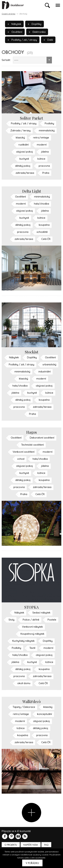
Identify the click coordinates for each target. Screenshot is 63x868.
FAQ (46, 845)
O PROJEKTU (11, 845)
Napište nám (31, 845)
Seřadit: (6, 60)
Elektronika (37, 32)
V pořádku (32, 863)
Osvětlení (15, 32)
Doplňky (35, 24)
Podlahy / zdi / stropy (22, 40)
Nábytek (14, 24)
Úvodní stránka (8, 14)
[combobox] (32, 60)
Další (48, 40)
